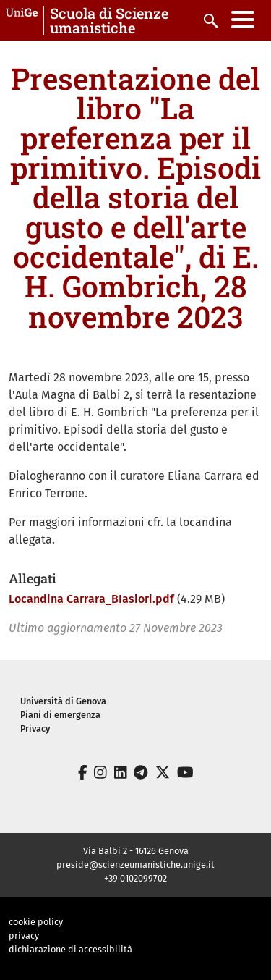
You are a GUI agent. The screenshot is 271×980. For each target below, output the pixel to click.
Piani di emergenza (60, 715)
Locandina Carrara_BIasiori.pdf (91, 599)
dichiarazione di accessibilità (70, 949)
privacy (24, 935)
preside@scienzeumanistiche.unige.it (135, 865)
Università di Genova (63, 701)
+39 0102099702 (135, 878)
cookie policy (36, 922)
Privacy (35, 728)
